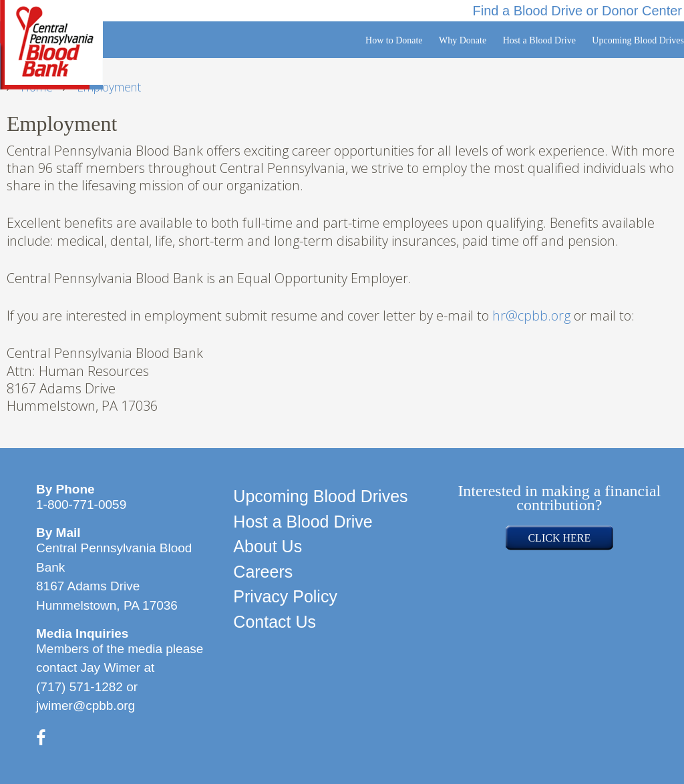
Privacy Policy (285, 596)
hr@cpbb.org (531, 316)
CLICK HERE (559, 538)
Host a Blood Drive (539, 40)
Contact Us (275, 622)
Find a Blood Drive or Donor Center (577, 11)
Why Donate (463, 40)
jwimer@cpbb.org (85, 706)
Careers (263, 572)
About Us (268, 546)
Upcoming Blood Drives (638, 40)
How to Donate (394, 40)
